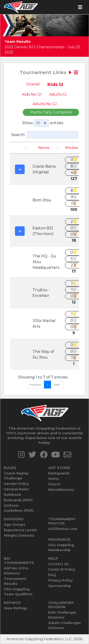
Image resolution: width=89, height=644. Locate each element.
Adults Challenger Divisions (65, 625)
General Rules (16, 489)
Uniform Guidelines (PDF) (19, 508)
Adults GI (58, 94)
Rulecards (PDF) (18, 500)
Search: (45, 135)
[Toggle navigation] (80, 7)
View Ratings (16, 608)
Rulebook (12, 495)
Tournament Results (15, 581)
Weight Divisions (19, 535)
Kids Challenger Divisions (62, 615)
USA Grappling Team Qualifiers (18, 592)
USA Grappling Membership (61, 547)
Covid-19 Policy (62, 569)
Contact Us (58, 564)
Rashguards (59, 473)
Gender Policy (16, 484)
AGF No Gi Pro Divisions (16, 571)
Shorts (54, 484)
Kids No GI (32, 94)
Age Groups (14, 525)
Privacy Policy (60, 580)
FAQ (52, 575)
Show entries (43, 123)
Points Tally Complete (51, 112)
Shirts (54, 479)
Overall (33, 84)
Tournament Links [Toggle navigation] (49, 72)
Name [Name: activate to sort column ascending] (44, 148)
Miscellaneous (61, 490)
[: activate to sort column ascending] (20, 148)
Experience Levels (20, 530)
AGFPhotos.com (63, 529)
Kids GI (55, 85)
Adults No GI (45, 104)
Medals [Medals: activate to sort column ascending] (72, 148)
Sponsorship (60, 586)
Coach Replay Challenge (16, 476)
